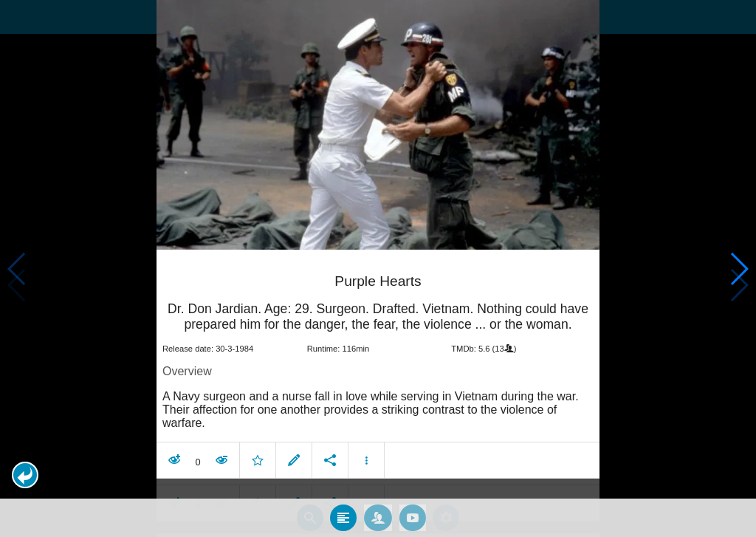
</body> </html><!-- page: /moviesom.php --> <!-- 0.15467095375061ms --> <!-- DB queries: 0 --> (378, 268)
